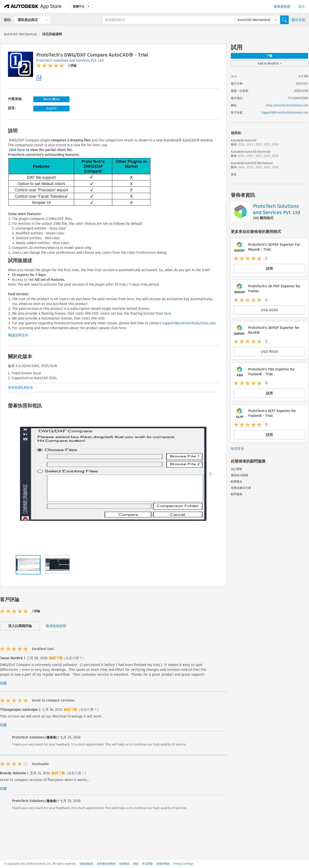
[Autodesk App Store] (33, 7)
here (130, 299)
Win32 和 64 (52, 99)
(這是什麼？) (74, 658)
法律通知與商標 (106, 864)
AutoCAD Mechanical (20, 34)
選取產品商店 (28, 20)
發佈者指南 (282, 7)
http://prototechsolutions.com (287, 105)
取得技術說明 (56, 626)
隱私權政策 (87, 864)
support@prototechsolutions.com (189, 323)
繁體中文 (81, 6)
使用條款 (124, 864)
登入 (302, 7)
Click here (17, 150)
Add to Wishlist (270, 63)
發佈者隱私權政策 (21, 387)
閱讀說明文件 (18, 335)
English (51, 108)
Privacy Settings (183, 864)
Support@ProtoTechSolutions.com (285, 112)
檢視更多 (238, 448)
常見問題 (147, 864)
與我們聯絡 (163, 864)
